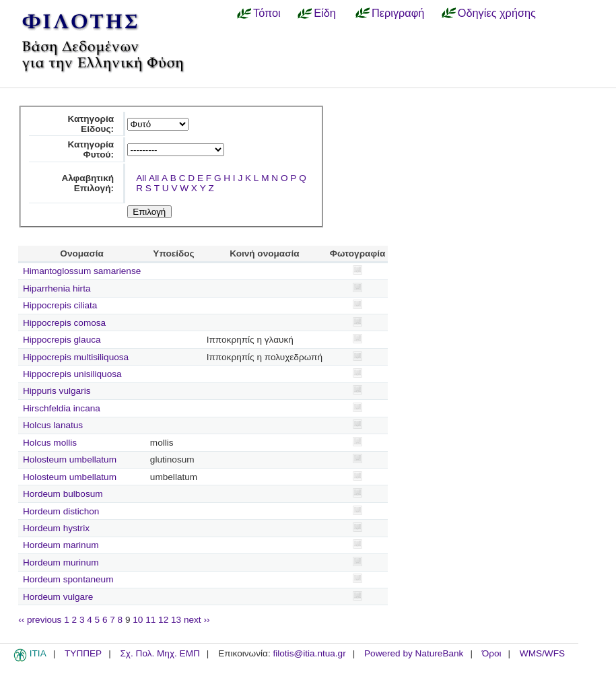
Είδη (325, 13)
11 (150, 620)
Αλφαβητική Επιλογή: (88, 183)
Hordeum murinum (61, 562)
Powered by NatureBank (414, 653)
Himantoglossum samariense (82, 271)
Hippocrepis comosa (64, 323)
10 (138, 620)
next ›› (197, 620)
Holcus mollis (50, 443)
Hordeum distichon (61, 511)
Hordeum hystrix (56, 528)
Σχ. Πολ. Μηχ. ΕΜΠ (160, 653)
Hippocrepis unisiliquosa (72, 374)
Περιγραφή (398, 13)
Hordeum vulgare (58, 597)
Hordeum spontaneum (68, 579)
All (141, 178)
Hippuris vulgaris (57, 391)
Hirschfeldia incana (62, 408)
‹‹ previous (40, 620)
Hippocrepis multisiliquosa (76, 357)
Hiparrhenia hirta (57, 288)
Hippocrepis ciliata (60, 305)
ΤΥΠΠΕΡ (83, 653)
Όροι (492, 653)
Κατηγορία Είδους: (91, 124)
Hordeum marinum (61, 545)
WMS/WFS (542, 653)
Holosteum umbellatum (70, 459)
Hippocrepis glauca (62, 340)
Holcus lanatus (53, 425)
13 (176, 620)
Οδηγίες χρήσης (497, 13)
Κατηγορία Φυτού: (91, 149)
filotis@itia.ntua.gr (309, 653)
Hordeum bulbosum (63, 494)
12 (163, 620)
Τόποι (267, 13)
